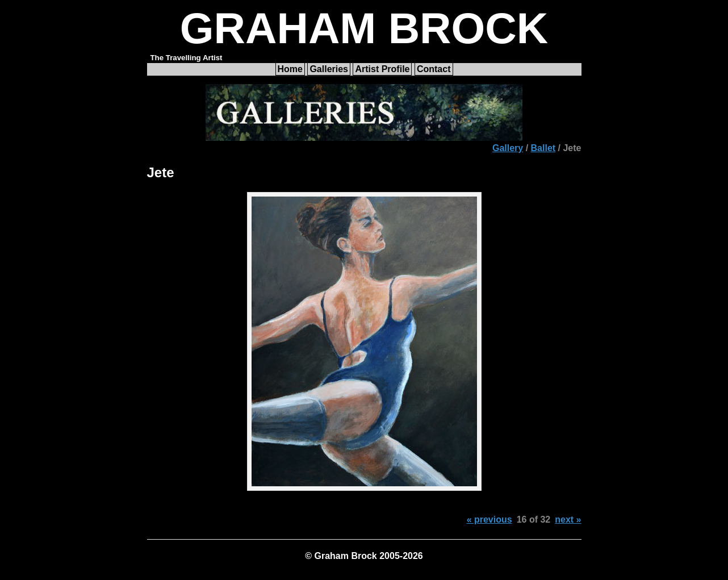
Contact (434, 69)
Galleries (329, 69)
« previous (489, 520)
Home (290, 69)
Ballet (543, 148)
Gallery (508, 148)
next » (568, 520)
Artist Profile (382, 69)
